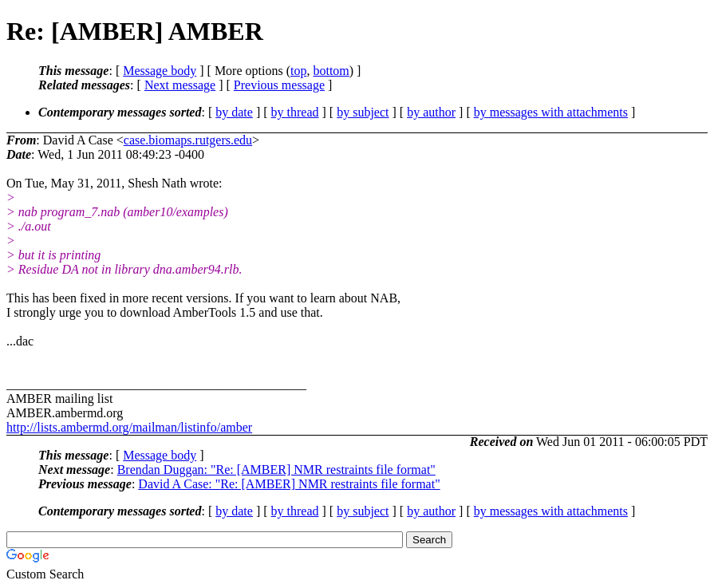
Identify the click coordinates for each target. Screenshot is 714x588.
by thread (295, 112)
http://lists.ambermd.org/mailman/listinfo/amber (129, 427)
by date (234, 112)
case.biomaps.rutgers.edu (188, 140)
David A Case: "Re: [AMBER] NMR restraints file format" (289, 484)
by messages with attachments (551, 112)
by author (431, 112)
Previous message (279, 85)
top (298, 71)
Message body (160, 71)
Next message (180, 85)
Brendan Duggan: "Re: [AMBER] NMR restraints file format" (276, 470)
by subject (363, 112)
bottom (331, 71)
